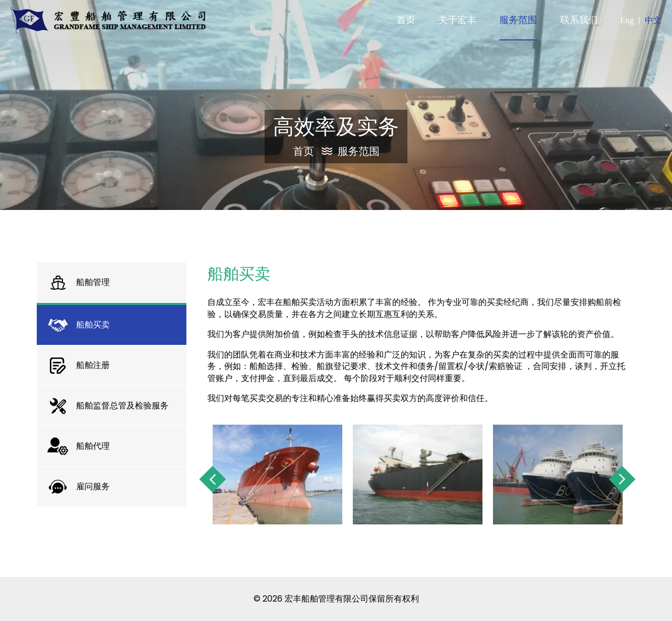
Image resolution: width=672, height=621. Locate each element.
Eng (627, 20)
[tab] (112, 282)
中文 (653, 20)
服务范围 (359, 151)
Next (622, 479)
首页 (313, 151)
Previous (213, 479)
